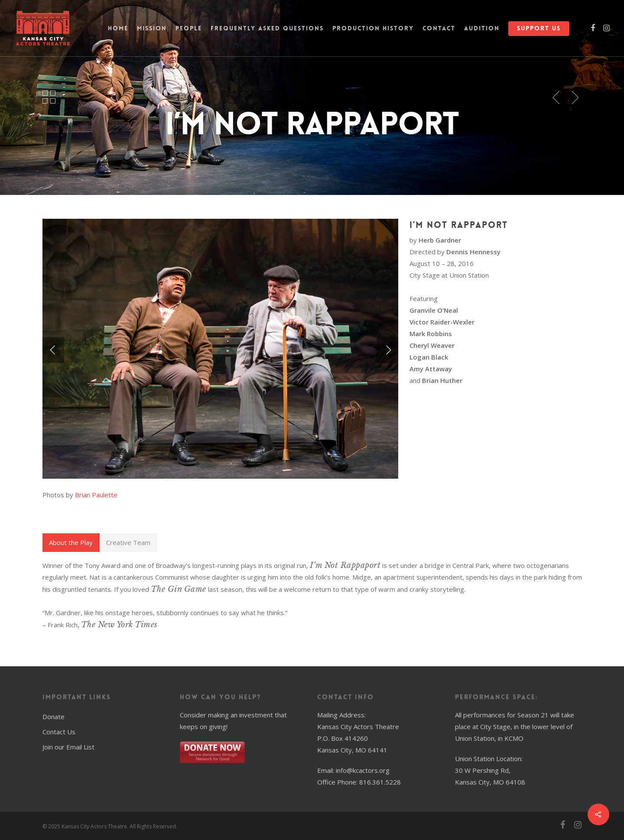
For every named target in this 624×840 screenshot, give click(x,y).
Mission (152, 28)
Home (118, 28)
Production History (373, 28)
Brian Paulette (96, 495)
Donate (54, 717)
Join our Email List (68, 747)
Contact (439, 28)
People (189, 28)
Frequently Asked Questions (267, 28)
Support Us (539, 28)
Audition (482, 28)
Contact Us (59, 732)
